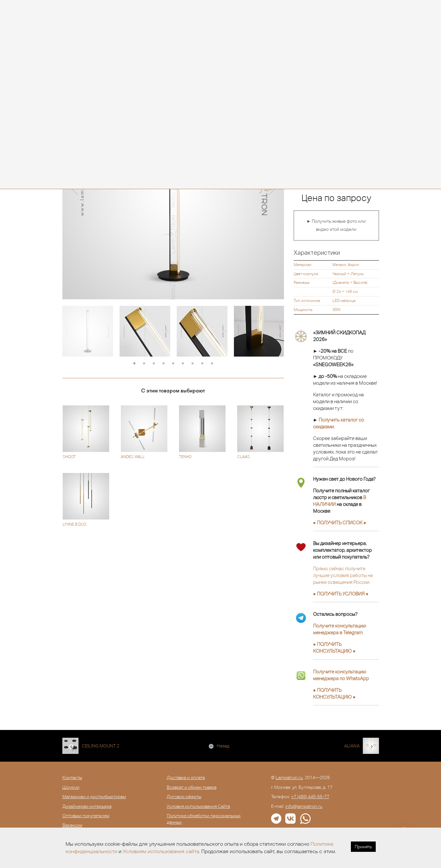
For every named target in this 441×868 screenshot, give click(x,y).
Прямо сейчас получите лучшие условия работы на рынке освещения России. (343, 575)
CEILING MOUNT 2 (100, 746)
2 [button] (144, 364)
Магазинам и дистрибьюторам (94, 797)
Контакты (72, 777)
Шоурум (71, 787)
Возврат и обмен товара (192, 787)
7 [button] (193, 364)
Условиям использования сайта (161, 851)
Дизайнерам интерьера (87, 806)
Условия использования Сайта (198, 806)
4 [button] (163, 364)
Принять (363, 847)
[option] (88, 331)
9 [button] (212, 364)
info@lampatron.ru (304, 806)
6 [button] (183, 364)
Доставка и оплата (186, 777)
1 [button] (134, 364)
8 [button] (202, 364)
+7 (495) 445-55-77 (310, 797)
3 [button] (154, 364)
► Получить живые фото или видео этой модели (336, 225)
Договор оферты (184, 797)
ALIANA (352, 746)
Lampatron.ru (289, 777)
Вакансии (72, 825)
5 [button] (173, 364)
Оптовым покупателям (86, 816)
